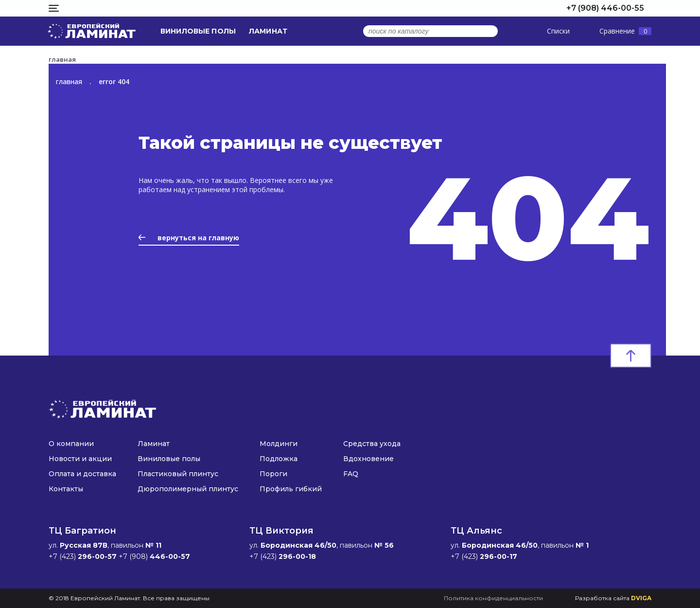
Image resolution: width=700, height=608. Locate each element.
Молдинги (279, 444)
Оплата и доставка (82, 474)
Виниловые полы (198, 31)
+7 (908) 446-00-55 (605, 8)
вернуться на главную (189, 238)
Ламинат (268, 31)
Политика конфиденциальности (493, 598)
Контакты (66, 489)
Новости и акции (80, 459)
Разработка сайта (613, 598)
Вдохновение (368, 459)
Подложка (279, 459)
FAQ (351, 474)
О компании (71, 444)
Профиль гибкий (291, 489)
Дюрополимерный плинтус (188, 489)
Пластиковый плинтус (178, 474)
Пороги (273, 474)
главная (69, 81)
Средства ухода (372, 444)
